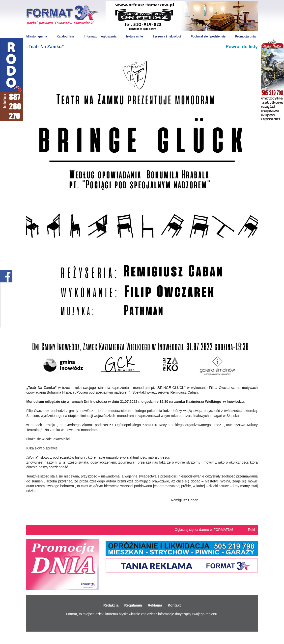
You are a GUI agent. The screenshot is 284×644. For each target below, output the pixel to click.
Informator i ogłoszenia (100, 36)
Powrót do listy (242, 47)
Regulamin (133, 605)
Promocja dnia (245, 36)
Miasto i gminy (37, 36)
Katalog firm (65, 36)
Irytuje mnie (134, 36)
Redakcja (111, 605)
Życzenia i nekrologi (167, 36)
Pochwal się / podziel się (208, 36)
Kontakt (174, 605)
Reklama (155, 605)
